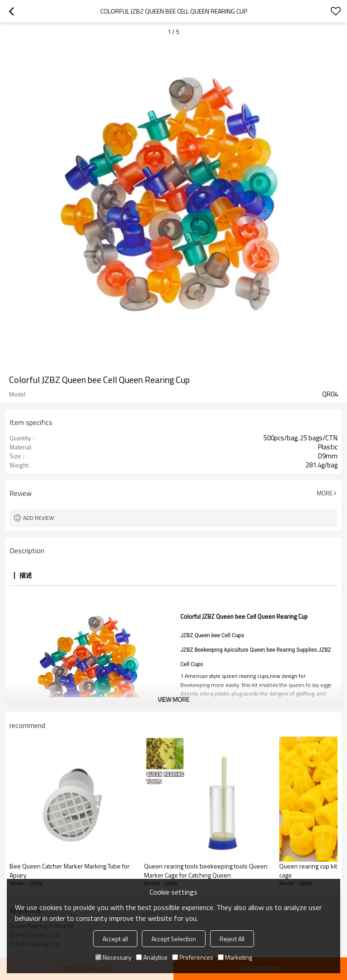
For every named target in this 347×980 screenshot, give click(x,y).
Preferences (193, 957)
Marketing (235, 957)
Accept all (115, 939)
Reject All (232, 939)
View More (173, 699)
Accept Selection (174, 939)
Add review (39, 518)
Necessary (113, 957)
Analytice (152, 957)
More (325, 493)
